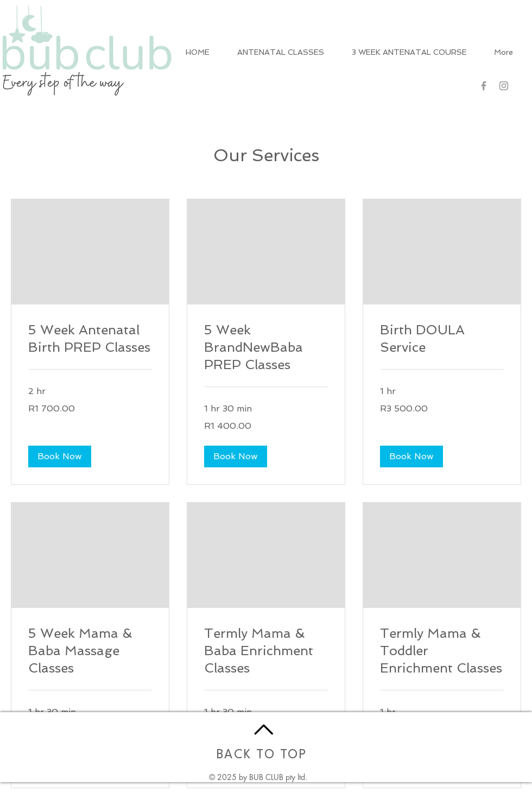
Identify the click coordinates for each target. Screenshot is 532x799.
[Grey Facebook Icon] (484, 86)
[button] (60, 456)
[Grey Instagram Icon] (504, 86)
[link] (90, 339)
